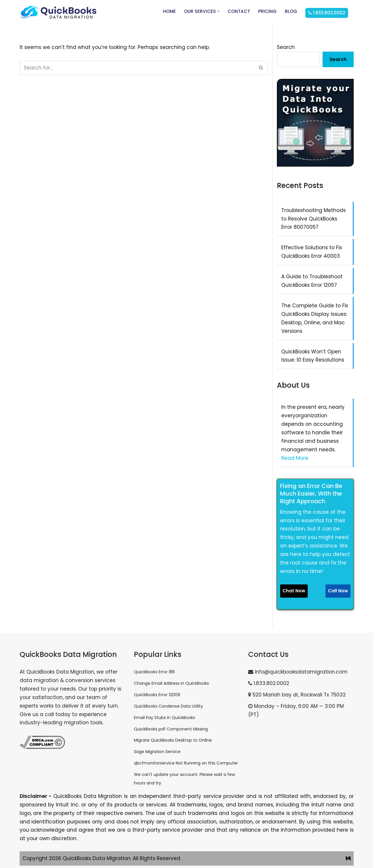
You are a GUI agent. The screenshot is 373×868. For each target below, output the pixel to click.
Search (286, 47)
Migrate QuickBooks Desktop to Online (173, 740)
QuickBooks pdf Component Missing (171, 729)
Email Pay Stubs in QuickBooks (165, 718)
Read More (295, 458)
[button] (218, 11)
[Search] (137, 68)
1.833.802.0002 (269, 683)
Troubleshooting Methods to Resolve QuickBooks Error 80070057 (314, 219)
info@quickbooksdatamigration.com (298, 672)
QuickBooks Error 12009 (157, 695)
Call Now (338, 591)
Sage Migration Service (157, 752)
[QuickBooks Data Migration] (58, 13)
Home (169, 11)
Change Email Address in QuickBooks (171, 683)
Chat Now (294, 591)
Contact (239, 11)
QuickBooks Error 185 (154, 672)
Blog (291, 11)
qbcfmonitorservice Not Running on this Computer (186, 763)
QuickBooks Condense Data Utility (168, 706)
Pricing (267, 11)
